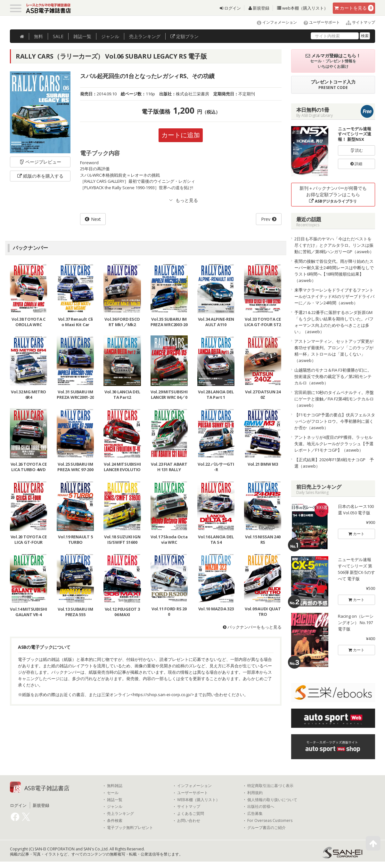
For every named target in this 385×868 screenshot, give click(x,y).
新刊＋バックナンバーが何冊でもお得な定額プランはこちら (333, 194)
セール (113, 793)
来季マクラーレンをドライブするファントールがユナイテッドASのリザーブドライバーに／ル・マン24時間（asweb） (334, 296)
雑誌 (82, 36)
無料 (38, 36)
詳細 (356, 164)
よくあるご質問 (191, 814)
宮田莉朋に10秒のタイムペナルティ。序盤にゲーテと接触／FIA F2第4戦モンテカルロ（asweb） (334, 399)
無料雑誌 (115, 786)
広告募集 (255, 814)
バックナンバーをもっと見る (252, 627)
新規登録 (259, 8)
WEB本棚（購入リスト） (198, 800)
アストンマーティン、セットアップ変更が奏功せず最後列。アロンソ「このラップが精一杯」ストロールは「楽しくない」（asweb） (334, 351)
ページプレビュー (40, 162)
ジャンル (110, 36)
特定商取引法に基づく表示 (270, 786)
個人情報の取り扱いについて (272, 800)
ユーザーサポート (319, 22)
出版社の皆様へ (261, 807)
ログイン (230, 8)
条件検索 (115, 821)
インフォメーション (274, 22)
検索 (365, 36)
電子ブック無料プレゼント (130, 828)
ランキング (145, 36)
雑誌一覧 (115, 800)
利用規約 (255, 793)
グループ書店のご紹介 (266, 828)
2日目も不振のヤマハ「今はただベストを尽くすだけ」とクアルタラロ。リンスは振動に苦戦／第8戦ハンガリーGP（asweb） (334, 245)
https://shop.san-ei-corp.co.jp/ (162, 695)
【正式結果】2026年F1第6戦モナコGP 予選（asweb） (334, 463)
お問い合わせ (189, 821)
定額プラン (184, 36)
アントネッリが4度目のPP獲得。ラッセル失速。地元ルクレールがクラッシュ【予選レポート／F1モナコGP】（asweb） (334, 444)
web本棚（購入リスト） (303, 8)
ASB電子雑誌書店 (47, 788)
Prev (266, 219)
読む (356, 150)
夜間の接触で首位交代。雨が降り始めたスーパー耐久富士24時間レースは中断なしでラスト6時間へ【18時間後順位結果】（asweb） (334, 271)
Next (96, 219)
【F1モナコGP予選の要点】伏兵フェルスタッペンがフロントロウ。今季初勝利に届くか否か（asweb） (335, 421)
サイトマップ (358, 22)
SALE (58, 36)
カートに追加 (181, 135)
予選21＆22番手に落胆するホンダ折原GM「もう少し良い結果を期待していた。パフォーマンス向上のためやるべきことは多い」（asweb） (334, 322)
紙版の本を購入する (40, 176)
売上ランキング (120, 814)
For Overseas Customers (270, 821)
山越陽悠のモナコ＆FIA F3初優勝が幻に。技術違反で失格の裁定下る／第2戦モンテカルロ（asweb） (333, 376)
